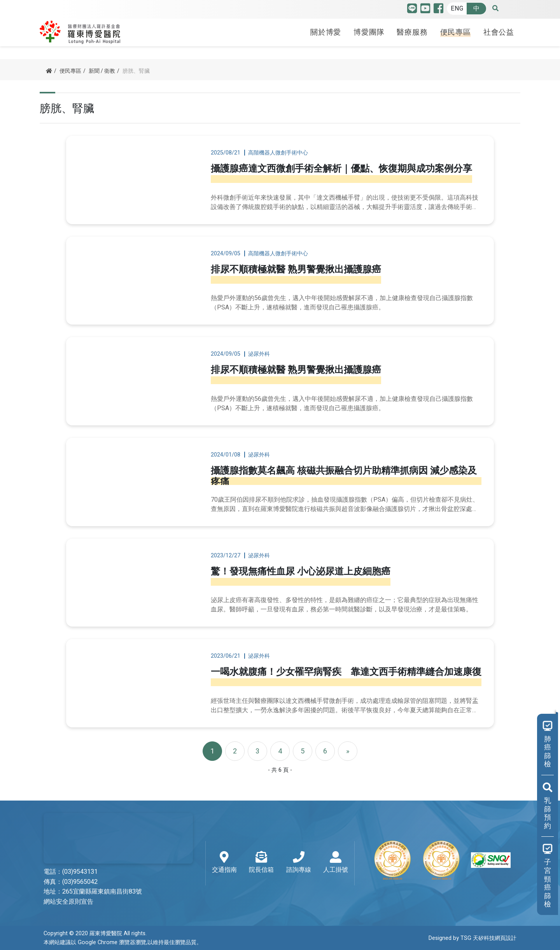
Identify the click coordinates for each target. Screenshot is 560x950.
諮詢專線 (299, 863)
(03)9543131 (80, 872)
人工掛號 (336, 863)
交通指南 (224, 863)
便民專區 (456, 32)
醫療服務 (412, 32)
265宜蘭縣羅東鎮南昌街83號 (102, 892)
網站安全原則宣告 (68, 902)
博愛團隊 (369, 32)
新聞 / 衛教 (102, 71)
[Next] (348, 751)
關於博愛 (326, 32)
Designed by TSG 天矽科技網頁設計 (472, 938)
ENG (457, 9)
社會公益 (499, 32)
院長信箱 (261, 863)
